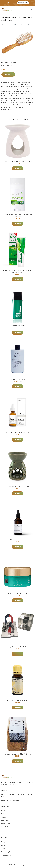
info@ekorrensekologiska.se (10, 800)
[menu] (32, 10)
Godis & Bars (5, 817)
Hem (3, 23)
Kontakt (4, 845)
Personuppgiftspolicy (8, 852)
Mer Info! (8, 74)
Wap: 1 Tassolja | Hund (18, 540)
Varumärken (5, 830)
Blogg (3, 842)
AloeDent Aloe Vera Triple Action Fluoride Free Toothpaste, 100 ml (17, 271)
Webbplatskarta (6, 855)
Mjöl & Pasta (5, 820)
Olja (19, 62)
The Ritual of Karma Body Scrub (18, 593)
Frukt (3, 814)
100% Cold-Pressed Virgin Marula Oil (17, 433)
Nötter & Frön (6, 824)
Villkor (3, 848)
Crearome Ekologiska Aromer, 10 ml (17, 700)
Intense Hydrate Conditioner (18, 379)
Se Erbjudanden (23, 3)
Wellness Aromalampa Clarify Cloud (18, 486)
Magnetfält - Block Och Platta (18, 647)
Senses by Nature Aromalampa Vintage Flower (18, 161)
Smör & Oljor (13, 62)
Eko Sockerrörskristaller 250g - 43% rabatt (17, 754)
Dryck (3, 810)
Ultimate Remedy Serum (17, 326)
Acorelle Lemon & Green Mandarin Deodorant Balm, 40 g (18, 216)
